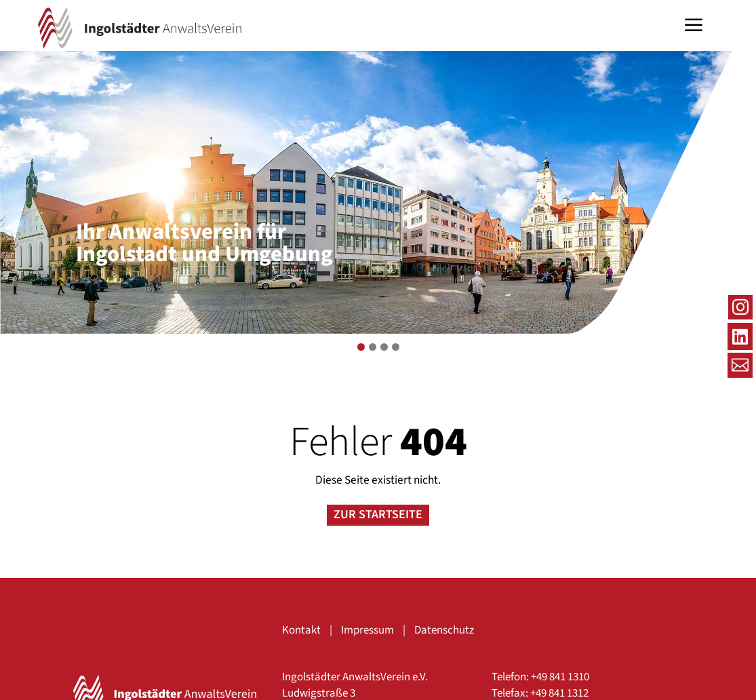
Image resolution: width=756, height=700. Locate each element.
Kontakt (301, 630)
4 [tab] (396, 347)
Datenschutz (444, 630)
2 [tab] (373, 347)
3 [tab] (384, 347)
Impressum (367, 630)
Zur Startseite (378, 514)
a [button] (694, 26)
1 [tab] (361, 347)
